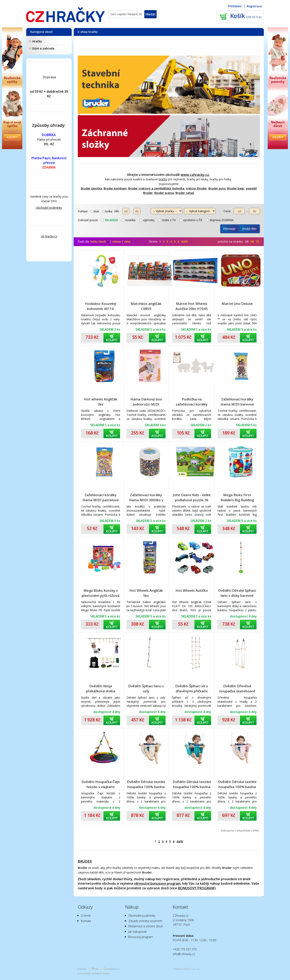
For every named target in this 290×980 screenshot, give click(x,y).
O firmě (86, 916)
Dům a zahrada (43, 48)
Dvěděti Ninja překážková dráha (101, 688)
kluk (95, 211)
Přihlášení (235, 6)
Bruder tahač (185, 193)
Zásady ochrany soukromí (145, 921)
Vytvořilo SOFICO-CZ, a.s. (186, 969)
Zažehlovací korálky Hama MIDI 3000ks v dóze (146, 498)
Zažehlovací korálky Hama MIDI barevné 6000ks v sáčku (237, 402)
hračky (163, 179)
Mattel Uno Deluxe (237, 304)
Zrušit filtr (249, 229)
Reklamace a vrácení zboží (146, 926)
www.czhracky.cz (195, 175)
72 (257, 242)
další (184, 242)
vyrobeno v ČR (191, 220)
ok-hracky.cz (49, 236)
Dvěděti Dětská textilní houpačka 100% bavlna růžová (237, 784)
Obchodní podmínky (49, 208)
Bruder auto (217, 188)
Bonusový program (141, 937)
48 (252, 242)
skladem (109, 220)
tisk (96, 969)
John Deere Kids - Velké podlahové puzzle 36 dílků (192, 498)
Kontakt (86, 921)
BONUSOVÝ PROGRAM (196, 888)
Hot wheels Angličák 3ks (101, 402)
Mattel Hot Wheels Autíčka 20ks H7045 (192, 306)
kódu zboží (100, 242)
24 (247, 242)
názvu (117, 242)
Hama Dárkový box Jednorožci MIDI (146, 402)
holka (107, 211)
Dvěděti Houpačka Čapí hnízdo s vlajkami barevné (101, 784)
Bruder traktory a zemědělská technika (156, 188)
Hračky (37, 41)
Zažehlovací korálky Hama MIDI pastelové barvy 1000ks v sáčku (101, 498)
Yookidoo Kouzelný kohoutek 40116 (101, 306)
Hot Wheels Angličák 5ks (146, 593)
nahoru (83, 969)
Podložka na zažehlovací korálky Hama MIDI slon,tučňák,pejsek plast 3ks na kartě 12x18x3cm (192, 402)
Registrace (254, 6)
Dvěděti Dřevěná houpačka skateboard (237, 688)
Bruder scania (164, 193)
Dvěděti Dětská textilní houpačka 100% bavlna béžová (146, 784)
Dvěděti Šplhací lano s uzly (146, 688)
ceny (127, 242)
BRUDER (85, 861)
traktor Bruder (196, 188)
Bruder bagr (236, 188)
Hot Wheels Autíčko (192, 590)
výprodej (147, 220)
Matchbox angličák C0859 (146, 306)
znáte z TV (167, 220)
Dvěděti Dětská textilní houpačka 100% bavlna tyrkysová (192, 784)
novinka (129, 220)
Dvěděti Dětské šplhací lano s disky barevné (237, 593)
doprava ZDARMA (220, 220)
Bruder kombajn (115, 188)
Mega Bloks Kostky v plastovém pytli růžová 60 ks (101, 593)
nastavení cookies (100, 973)
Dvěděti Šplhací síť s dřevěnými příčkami (192, 688)
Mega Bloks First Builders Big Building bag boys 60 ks (237, 498)
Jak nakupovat (137, 932)
